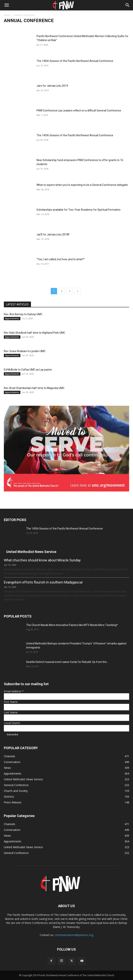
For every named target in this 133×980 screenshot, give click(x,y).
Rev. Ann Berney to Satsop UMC (23, 314)
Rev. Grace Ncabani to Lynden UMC (25, 351)
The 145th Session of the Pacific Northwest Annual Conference (75, 135)
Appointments (12, 318)
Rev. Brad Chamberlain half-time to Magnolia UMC (34, 388)
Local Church (12, 723)
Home (7, 15)
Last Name (11, 712)
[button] (7, 5)
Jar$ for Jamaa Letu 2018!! (53, 234)
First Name (11, 702)
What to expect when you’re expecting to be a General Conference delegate (82, 185)
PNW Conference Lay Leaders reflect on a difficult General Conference (79, 111)
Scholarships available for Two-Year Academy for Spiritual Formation (79, 210)
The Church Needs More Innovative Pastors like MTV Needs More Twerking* (72, 625)
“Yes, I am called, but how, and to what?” (61, 259)
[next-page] (78, 291)
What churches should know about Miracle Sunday (42, 560)
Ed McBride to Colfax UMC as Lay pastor (28, 370)
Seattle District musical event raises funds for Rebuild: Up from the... (67, 662)
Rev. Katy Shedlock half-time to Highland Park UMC (34, 333)
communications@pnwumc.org (74, 935)
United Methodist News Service (31, 552)
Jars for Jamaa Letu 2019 (52, 86)
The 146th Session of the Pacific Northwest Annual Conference (75, 61)
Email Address (14, 691)
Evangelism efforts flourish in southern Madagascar (43, 582)
